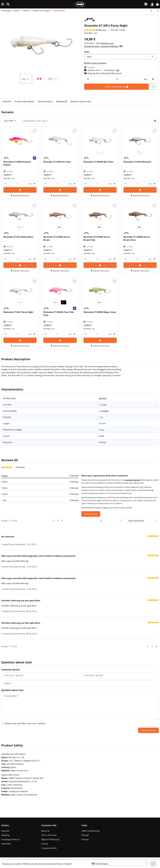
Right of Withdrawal (50, 839)
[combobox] (119, 864)
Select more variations (95, 63)
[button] (152, 4)
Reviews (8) (62, 101)
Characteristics (45, 101)
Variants (7, 101)
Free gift (85, 835)
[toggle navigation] (3, 4)
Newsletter (6, 844)
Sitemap (85, 839)
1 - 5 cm (103, 404)
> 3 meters (104, 411)
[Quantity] (117, 79)
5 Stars (4, 476)
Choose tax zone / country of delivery (104, 46)
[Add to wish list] (153, 86)
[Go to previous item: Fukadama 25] (153, 11)
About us (45, 831)
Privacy (45, 844)
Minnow (103, 398)
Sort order (9, 121)
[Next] (62, 521)
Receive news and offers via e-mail (25, 723)
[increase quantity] (153, 79)
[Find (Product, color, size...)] (8, 4)
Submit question (148, 730)
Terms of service (49, 835)
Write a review (91, 514)
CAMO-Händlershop (90, 831)
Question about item (81, 101)
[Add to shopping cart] (20, 190)
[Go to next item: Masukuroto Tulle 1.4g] (157, 11)
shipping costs (107, 43)
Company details (49, 848)
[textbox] (119, 864)
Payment (5, 831)
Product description (24, 101)
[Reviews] (95, 30)
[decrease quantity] (88, 79)
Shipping (5, 835)
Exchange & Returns (10, 839)
